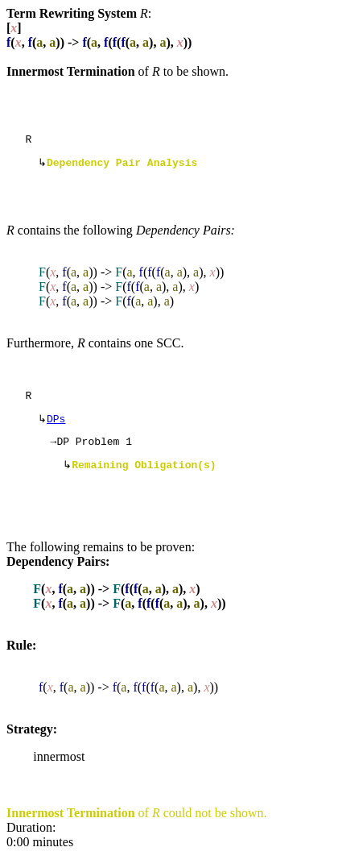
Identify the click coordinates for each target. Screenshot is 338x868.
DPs (56, 426)
